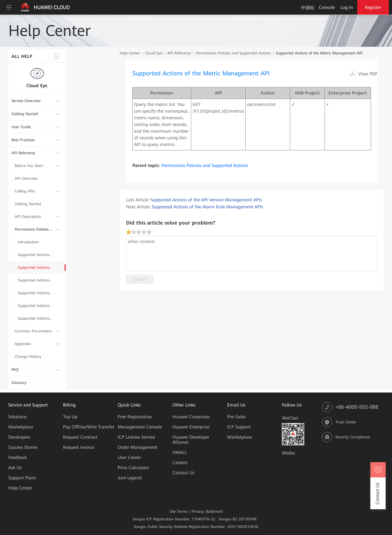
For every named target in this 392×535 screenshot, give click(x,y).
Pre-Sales (236, 417)
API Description (28, 217)
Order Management (138, 447)
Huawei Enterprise (191, 427)
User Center (129, 457)
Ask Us (15, 468)
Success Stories (23, 447)
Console (327, 7)
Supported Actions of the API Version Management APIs (35, 255)
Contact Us (183, 473)
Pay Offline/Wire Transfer (89, 427)
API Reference (23, 153)
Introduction (28, 242)
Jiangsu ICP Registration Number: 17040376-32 (174, 519)
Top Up (70, 417)
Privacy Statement (207, 511)
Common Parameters (33, 331)
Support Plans (22, 478)
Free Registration (135, 417)
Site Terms (178, 511)
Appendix (23, 344)
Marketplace (21, 427)
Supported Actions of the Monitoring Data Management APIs (35, 293)
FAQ (15, 370)
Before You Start (29, 166)
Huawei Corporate (191, 417)
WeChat (290, 418)
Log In (347, 7)
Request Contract (80, 437)
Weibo (288, 453)
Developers (19, 437)
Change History (28, 357)
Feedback (17, 457)
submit (140, 279)
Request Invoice (79, 447)
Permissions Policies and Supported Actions (34, 229)
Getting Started (25, 114)
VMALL (180, 452)
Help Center (130, 53)
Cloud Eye (37, 86)
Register (373, 7)
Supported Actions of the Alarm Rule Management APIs (35, 280)
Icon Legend (130, 478)
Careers (180, 462)
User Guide (21, 127)
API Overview (26, 178)
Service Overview (26, 101)
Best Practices (23, 140)
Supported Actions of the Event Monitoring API (35, 318)
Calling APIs (25, 191)
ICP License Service (136, 437)
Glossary (19, 383)
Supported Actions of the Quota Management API (35, 306)
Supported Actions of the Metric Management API (35, 267)
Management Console (140, 427)
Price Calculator (133, 468)
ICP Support (239, 427)
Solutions (17, 417)
